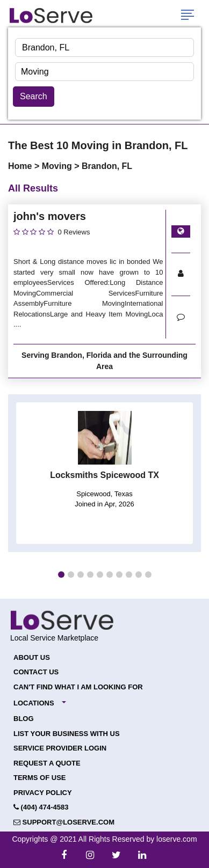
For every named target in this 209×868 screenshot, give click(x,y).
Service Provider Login (60, 748)
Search (34, 96)
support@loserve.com (64, 822)
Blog (24, 719)
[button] (61, 575)
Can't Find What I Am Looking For (78, 687)
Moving (58, 166)
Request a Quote (47, 763)
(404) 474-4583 (41, 807)
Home (21, 166)
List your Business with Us (67, 734)
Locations (34, 703)
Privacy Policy (43, 793)
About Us (32, 657)
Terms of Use (40, 778)
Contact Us (36, 672)
